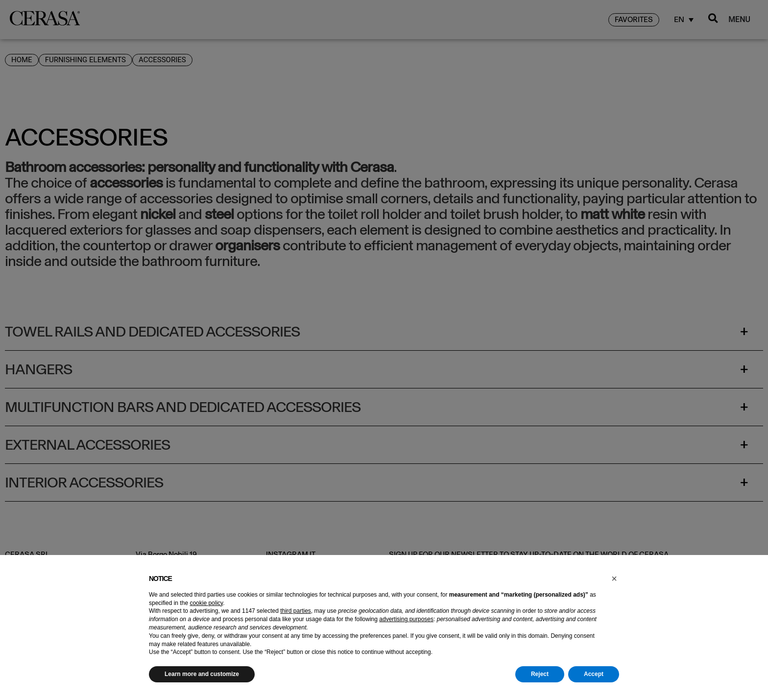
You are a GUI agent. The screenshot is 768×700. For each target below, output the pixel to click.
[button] (614, 579)
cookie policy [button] (206, 603)
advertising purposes (406, 619)
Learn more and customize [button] (202, 674)
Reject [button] (540, 674)
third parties (296, 611)
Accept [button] (594, 674)
